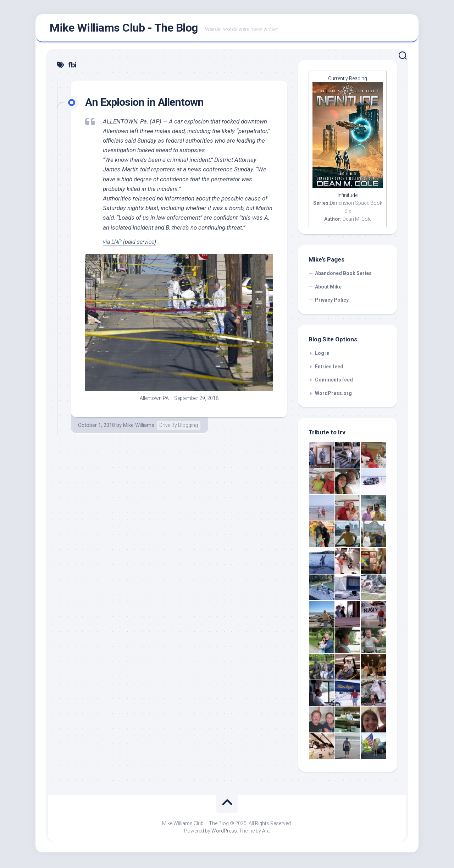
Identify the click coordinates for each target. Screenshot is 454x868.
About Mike (328, 288)
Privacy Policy (332, 301)
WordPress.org (333, 395)
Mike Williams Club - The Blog (124, 29)
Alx (265, 832)
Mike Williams (139, 427)
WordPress (224, 832)
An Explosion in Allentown (146, 103)
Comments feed (334, 381)
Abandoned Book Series (343, 275)
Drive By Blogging (179, 427)
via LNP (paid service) (131, 243)
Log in (322, 355)
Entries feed (329, 368)
